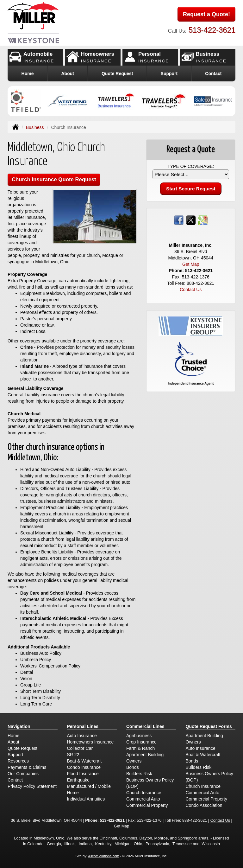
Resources (18, 761)
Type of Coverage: (191, 166)
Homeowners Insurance (90, 742)
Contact (213, 73)
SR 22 (73, 755)
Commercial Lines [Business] (145, 726)
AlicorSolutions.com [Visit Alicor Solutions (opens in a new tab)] (103, 856)
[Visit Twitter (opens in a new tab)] (191, 220)
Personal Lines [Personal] (83, 726)
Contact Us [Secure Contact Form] (191, 290)
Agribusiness (139, 736)
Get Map (191, 264)
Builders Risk (139, 774)
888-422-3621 (200, 283)
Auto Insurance (82, 736)
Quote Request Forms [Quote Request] (209, 726)
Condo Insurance (84, 767)
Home (28, 73)
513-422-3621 (212, 30)
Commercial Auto (143, 799)
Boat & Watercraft (84, 761)
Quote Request (22, 748)
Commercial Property (147, 805)
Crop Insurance (141, 742)
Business (35, 127)
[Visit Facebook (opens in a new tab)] (179, 220)
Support (15, 755)
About (67, 73)
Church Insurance (144, 793)
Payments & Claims (27, 767)
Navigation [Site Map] (19, 726)
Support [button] (169, 73)
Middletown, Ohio (49, 838)
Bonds (133, 767)
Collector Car (80, 748)
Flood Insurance (83, 774)
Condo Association (204, 805)
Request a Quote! (206, 14)
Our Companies (23, 774)
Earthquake (78, 780)
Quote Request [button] (117, 73)
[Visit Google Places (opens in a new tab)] (203, 220)
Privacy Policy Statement (32, 786)
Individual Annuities (86, 799)
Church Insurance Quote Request (54, 179)
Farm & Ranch (140, 748)
